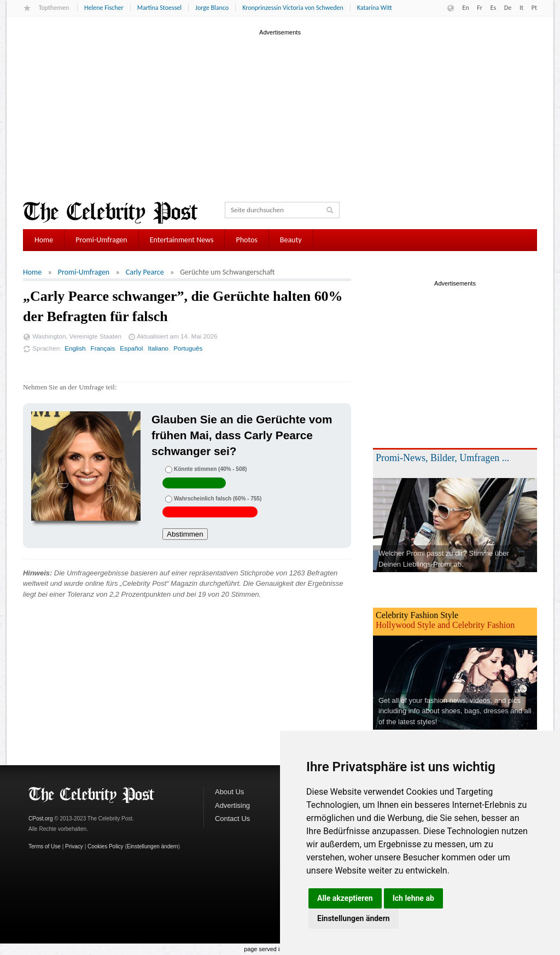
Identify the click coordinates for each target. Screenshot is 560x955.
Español (131, 348)
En (465, 8)
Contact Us (232, 819)
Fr (480, 8)
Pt (534, 8)
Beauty (291, 240)
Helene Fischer (104, 8)
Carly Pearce (145, 272)
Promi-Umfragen (101, 240)
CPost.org (40, 819)
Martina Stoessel (159, 8)
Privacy (74, 846)
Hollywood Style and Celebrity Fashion (445, 625)
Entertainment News (182, 240)
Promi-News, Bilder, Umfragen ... (442, 458)
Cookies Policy (106, 846)
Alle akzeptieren (345, 898)
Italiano (159, 348)
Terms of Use (45, 846)
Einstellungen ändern (354, 918)
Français (103, 348)
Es (494, 8)
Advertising (232, 805)
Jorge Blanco (212, 8)
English (75, 348)
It (521, 8)
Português (188, 348)
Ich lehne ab (413, 898)
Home (44, 240)
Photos (246, 240)
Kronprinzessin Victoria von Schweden (293, 8)
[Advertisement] (280, 114)
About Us (229, 792)
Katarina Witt (375, 8)
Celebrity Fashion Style (417, 615)
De (508, 8)
